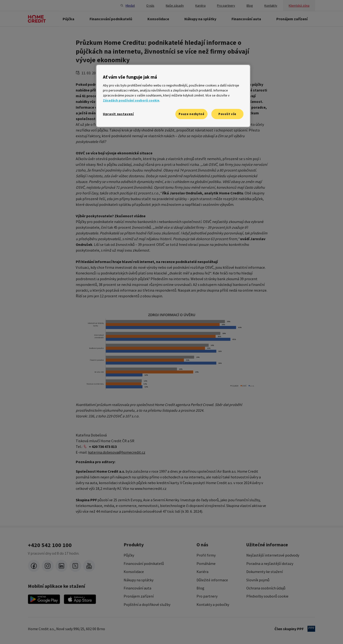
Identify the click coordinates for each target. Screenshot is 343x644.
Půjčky (129, 555)
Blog (200, 588)
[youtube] (89, 566)
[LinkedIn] (61, 566)
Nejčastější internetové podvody (273, 555)
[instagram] (48, 566)
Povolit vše (227, 114)
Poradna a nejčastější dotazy (270, 563)
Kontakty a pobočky (213, 604)
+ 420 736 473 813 (103, 446)
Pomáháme (206, 563)
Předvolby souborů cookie (267, 596)
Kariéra (202, 572)
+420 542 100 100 (50, 545)
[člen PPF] (311, 629)
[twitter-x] (75, 566)
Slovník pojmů (258, 580)
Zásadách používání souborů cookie (131, 100)
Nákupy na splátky (139, 580)
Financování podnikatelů (144, 563)
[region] (173, 96)
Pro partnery (207, 596)
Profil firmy (206, 555)
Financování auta (137, 588)
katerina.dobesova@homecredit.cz (117, 452)
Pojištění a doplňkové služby (147, 604)
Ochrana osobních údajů (266, 588)
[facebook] (34, 566)
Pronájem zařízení (139, 596)
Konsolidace (134, 572)
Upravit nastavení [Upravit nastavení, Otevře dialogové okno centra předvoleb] (118, 114)
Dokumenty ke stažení (265, 572)
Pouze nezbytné (191, 114)
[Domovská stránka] (37, 19)
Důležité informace (212, 580)
